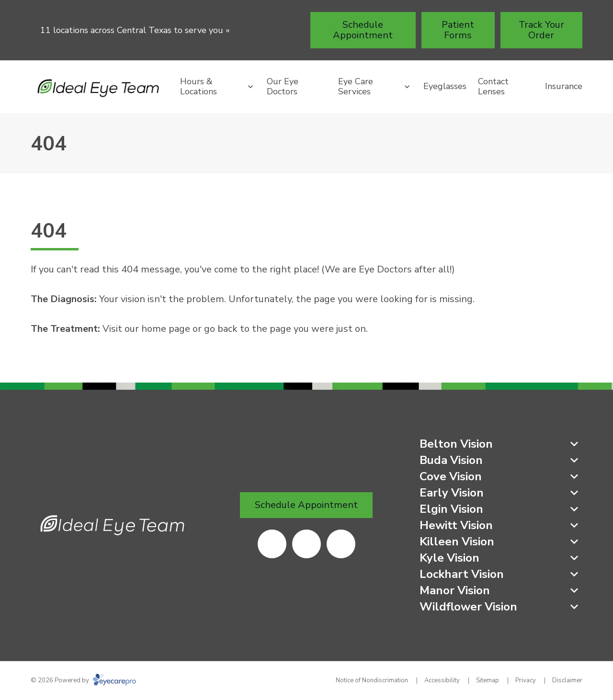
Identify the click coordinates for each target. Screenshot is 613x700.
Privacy (526, 680)
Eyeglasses (445, 86)
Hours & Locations (199, 87)
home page (166, 329)
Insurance (564, 86)
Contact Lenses (493, 87)
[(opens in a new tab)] (272, 544)
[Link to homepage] (100, 87)
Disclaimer (567, 680)
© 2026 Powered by (83, 680)
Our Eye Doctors (283, 87)
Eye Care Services (356, 87)
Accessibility (442, 680)
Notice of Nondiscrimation (372, 680)
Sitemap (488, 680)
